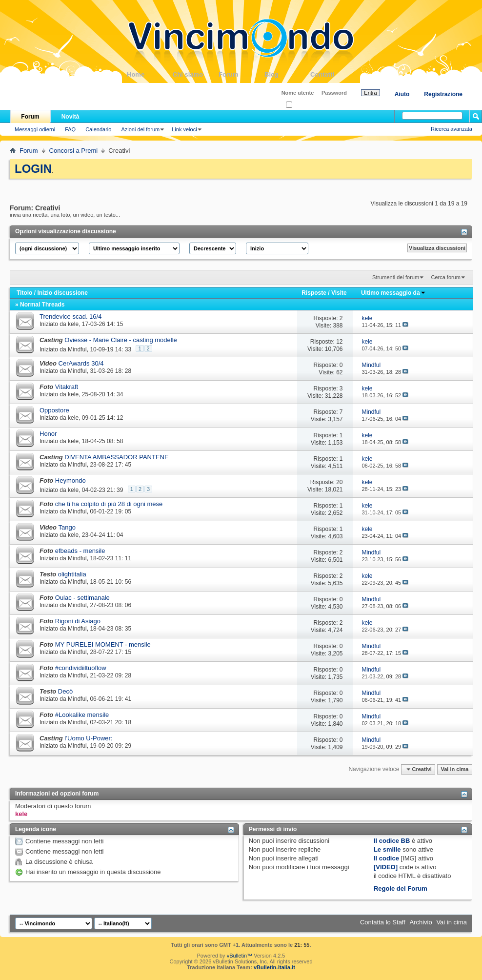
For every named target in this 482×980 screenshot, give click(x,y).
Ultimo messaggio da (393, 293)
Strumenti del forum (396, 277)
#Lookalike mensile (82, 715)
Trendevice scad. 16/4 (70, 316)
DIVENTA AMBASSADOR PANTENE (116, 457)
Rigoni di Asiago (78, 621)
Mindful (77, 349)
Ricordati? (301, 105)
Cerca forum (446, 277)
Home (150, 74)
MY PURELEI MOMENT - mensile (103, 644)
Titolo (24, 293)
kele (73, 324)
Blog (287, 74)
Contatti (333, 74)
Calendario (98, 129)
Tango (67, 527)
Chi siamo (196, 74)
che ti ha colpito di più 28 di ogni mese (109, 504)
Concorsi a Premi (74, 151)
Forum (241, 74)
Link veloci (184, 129)
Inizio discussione (62, 293)
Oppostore (54, 410)
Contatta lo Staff (383, 922)
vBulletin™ (240, 956)
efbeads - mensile (80, 551)
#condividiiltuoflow (81, 668)
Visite (339, 293)
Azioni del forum (140, 129)
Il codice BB (392, 841)
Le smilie (387, 849)
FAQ (70, 129)
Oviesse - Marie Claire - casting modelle (120, 340)
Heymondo (70, 480)
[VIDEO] (386, 867)
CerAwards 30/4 (81, 363)
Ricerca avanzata (452, 129)
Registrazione (443, 94)
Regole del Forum (401, 888)
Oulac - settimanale (82, 598)
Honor (48, 434)
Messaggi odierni (35, 129)
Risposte (314, 293)
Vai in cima (454, 769)
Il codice (386, 858)
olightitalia (72, 574)
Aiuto (402, 94)
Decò (65, 691)
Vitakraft (67, 387)
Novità (70, 117)
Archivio (421, 922)
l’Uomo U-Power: (88, 738)
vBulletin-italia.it (274, 967)
